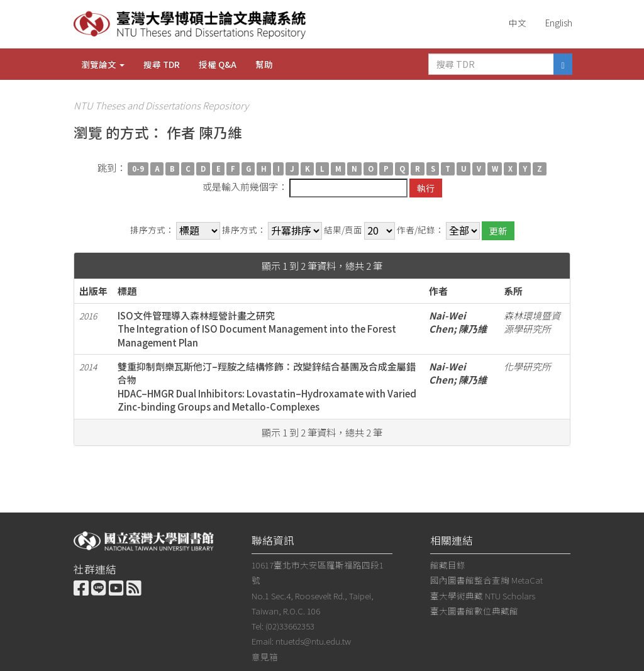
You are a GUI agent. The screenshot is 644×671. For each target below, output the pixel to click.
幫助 (264, 64)
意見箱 (265, 657)
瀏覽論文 (103, 64)
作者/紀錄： (420, 230)
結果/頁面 (343, 230)
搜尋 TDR (162, 64)
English (559, 23)
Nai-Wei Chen (447, 322)
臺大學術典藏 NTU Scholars (483, 596)
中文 (518, 23)
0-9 (138, 169)
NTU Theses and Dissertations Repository (161, 105)
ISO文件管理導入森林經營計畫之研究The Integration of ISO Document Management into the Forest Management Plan (257, 329)
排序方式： (152, 230)
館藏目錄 (448, 565)
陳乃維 (473, 329)
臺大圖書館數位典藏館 (474, 611)
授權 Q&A (218, 64)
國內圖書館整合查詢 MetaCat (486, 580)
